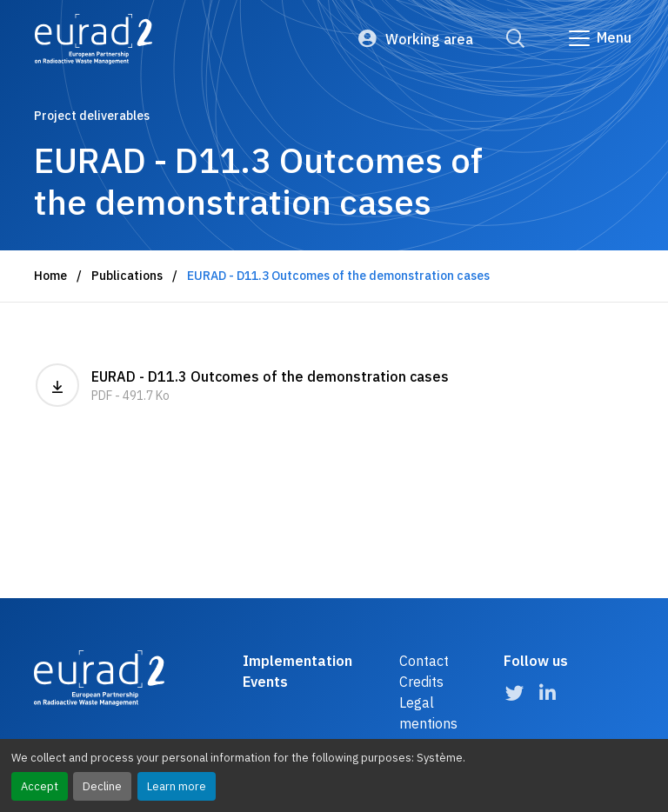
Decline (102, 786)
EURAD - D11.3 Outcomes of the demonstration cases (242, 385)
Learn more (177, 786)
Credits (421, 682)
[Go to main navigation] (599, 38)
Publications (127, 276)
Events (265, 682)
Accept (40, 786)
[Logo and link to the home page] (94, 39)
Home (50, 276)
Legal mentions (428, 713)
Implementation (297, 661)
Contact (424, 661)
